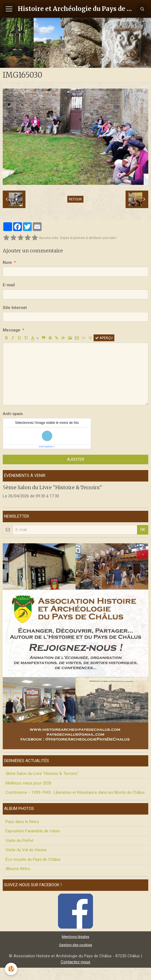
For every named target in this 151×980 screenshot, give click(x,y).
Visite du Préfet (19, 841)
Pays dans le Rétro (22, 822)
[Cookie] (11, 969)
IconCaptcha (46, 447)
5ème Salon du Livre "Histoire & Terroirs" (52, 487)
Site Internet (15, 308)
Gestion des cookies (76, 945)
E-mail (9, 285)
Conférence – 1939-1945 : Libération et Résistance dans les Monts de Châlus (75, 792)
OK (143, 530)
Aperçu (104, 338)
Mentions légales (75, 937)
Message (11, 330)
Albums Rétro (18, 869)
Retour (75, 199)
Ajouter (76, 459)
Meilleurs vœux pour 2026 (28, 783)
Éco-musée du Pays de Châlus (33, 859)
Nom (7, 262)
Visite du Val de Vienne (26, 850)
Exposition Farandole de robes (33, 831)
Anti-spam (13, 414)
